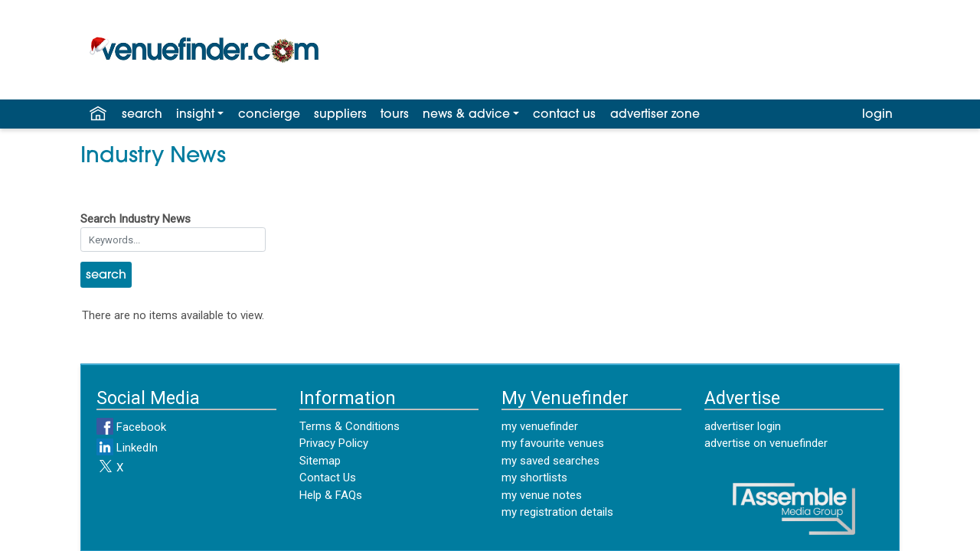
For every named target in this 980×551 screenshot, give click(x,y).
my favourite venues (553, 443)
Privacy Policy (334, 443)
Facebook (131, 427)
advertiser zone (655, 115)
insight (195, 115)
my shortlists (534, 478)
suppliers (340, 115)
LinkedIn (127, 448)
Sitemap (320, 461)
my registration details (557, 512)
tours (395, 115)
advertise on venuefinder (766, 443)
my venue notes (542, 495)
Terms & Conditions (350, 426)
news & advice (466, 115)
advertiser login (743, 426)
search (142, 115)
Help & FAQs (331, 495)
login (877, 115)
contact (564, 115)
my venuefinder (540, 426)
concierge (269, 115)
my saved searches (550, 461)
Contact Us (328, 478)
